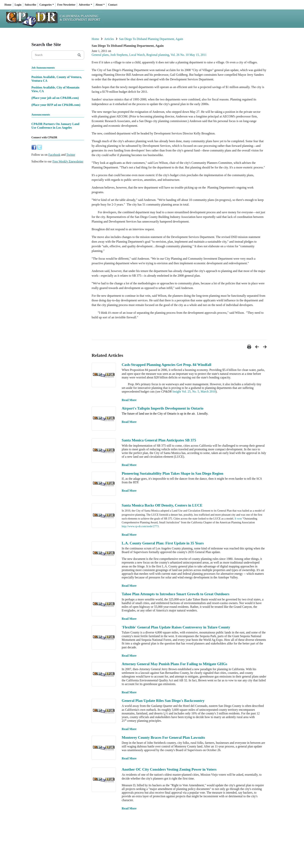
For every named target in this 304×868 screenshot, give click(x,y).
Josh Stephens (119, 55)
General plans (100, 55)
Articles (109, 39)
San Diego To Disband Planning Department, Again (151, 39)
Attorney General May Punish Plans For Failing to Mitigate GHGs (175, 664)
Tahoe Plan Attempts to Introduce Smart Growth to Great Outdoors (176, 594)
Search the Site (46, 44)
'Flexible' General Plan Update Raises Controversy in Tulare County (176, 627)
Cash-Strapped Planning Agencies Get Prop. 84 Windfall (166, 365)
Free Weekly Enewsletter (68, 161)
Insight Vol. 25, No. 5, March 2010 (194, 391)
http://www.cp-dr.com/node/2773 (140, 526)
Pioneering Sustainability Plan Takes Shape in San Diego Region (173, 473)
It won (238, 519)
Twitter (71, 155)
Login (18, 5)
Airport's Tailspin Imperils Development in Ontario (163, 408)
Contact (113, 5)
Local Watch (137, 55)
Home (8, 5)
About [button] (99, 5)
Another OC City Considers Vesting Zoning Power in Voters (169, 769)
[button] (250, 347)
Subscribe (30, 5)
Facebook (54, 155)
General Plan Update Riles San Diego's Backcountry (163, 701)
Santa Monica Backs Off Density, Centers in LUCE (162, 505)
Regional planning (158, 55)
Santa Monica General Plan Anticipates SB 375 (159, 440)
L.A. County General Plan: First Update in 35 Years (163, 543)
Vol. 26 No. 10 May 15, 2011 (189, 55)
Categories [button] (46, 5)
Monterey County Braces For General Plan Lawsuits (163, 738)
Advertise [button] (84, 5)
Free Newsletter (66, 5)
